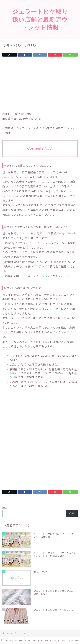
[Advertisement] (40, 85)
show (49, 149)
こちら (29, 215)
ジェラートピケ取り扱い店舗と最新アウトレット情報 (40, 19)
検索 (5, 508)
